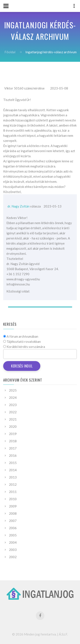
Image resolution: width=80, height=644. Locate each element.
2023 (13, 405)
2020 (13, 426)
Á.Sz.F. (63, 634)
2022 (13, 412)
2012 (13, 484)
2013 (13, 477)
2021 (13, 419)
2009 (13, 506)
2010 (13, 499)
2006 (13, 528)
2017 (13, 448)
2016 (13, 455)
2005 (13, 535)
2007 (13, 521)
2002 (13, 557)
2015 (13, 463)
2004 (13, 542)
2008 (13, 513)
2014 (13, 470)
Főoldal (10, 52)
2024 (13, 398)
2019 (13, 434)
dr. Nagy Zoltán (18, 206)
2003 (13, 550)
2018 (13, 441)
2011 (13, 492)
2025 (13, 390)
